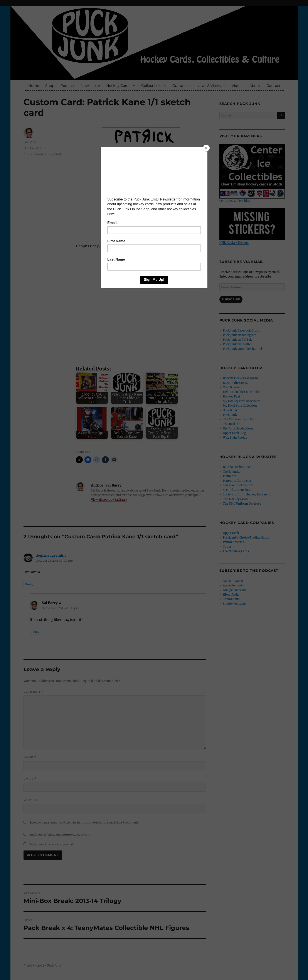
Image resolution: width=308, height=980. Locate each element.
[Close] (206, 148)
